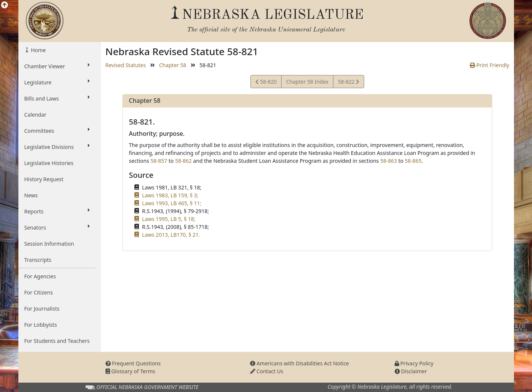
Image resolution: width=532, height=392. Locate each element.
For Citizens (39, 292)
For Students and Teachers (57, 341)
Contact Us (267, 371)
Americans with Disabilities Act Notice (300, 363)
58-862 (183, 161)
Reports (57, 211)
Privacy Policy (414, 363)
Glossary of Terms (130, 371)
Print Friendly (489, 65)
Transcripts (38, 260)
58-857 (159, 161)
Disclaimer (411, 371)
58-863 (389, 161)
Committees (57, 131)
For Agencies (40, 276)
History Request (44, 179)
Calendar (35, 115)
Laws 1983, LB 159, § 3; (170, 195)
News (31, 195)
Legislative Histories (49, 163)
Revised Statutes (126, 65)
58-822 (348, 83)
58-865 (413, 161)
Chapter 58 (173, 65)
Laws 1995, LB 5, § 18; (169, 219)
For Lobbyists (41, 325)
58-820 (266, 83)
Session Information (49, 244)
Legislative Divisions (57, 147)
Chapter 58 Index (307, 82)
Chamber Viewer (57, 66)
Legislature (57, 82)
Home (38, 50)
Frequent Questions (133, 363)
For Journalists (42, 309)
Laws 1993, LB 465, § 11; (172, 203)
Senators (57, 227)
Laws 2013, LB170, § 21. (171, 235)
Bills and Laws (57, 98)
